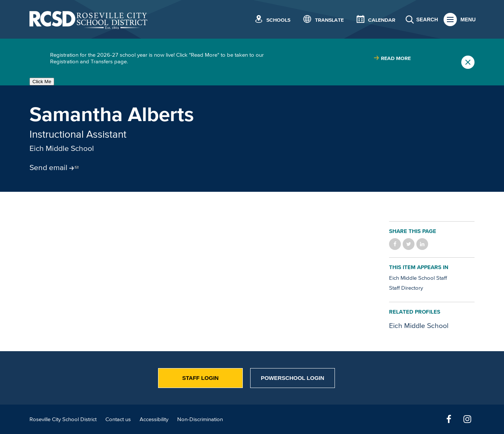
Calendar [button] (382, 20)
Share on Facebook (395, 244)
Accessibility (154, 419)
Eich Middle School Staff (418, 278)
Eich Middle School (62, 148)
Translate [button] (329, 20)
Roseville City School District (63, 419)
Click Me (42, 82)
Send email (48, 167)
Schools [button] (278, 20)
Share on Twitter (409, 244)
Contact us (118, 419)
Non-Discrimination (200, 419)
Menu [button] (468, 20)
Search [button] (427, 20)
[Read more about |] (392, 58)
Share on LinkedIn (422, 244)
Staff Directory (406, 288)
